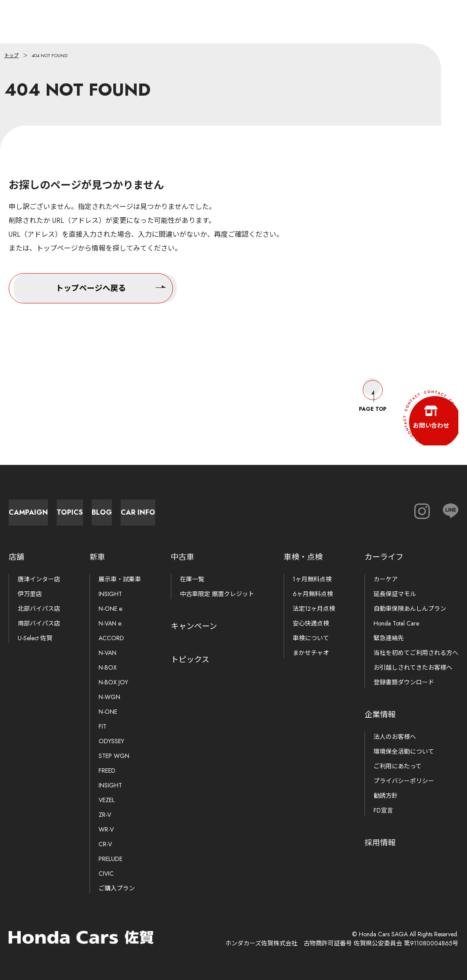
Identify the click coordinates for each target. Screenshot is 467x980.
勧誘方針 (386, 796)
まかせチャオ (311, 653)
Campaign (52, 508)
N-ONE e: (111, 609)
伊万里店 (30, 594)
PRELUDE (110, 859)
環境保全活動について (404, 751)
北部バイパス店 (39, 609)
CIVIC (106, 874)
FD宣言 (383, 810)
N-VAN (107, 653)
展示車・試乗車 (120, 579)
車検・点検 (303, 557)
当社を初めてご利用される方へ (416, 653)
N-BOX (108, 667)
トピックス (190, 660)
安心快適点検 (311, 623)
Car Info (337, 508)
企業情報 (380, 715)
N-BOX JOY (113, 682)
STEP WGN (114, 756)
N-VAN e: (110, 623)
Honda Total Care (396, 623)
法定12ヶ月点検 (314, 609)
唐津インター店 (39, 579)
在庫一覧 (192, 579)
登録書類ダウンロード (404, 682)
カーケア (386, 579)
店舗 (16, 557)
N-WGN (109, 697)
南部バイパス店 (39, 623)
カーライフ (384, 557)
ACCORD (111, 638)
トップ (11, 55)
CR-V (105, 844)
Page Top (373, 388)
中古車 (182, 557)
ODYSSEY (111, 741)
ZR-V (105, 815)
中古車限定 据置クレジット (217, 594)
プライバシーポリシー (404, 781)
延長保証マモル (395, 594)
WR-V (106, 829)
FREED (107, 770)
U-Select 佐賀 (35, 638)
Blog (242, 508)
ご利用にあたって (398, 766)
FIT (102, 726)
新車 (97, 557)
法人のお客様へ (395, 737)
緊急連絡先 (389, 638)
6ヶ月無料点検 (313, 594)
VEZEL (107, 800)
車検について (311, 638)
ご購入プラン (117, 888)
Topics (147, 508)
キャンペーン (194, 626)
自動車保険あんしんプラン (410, 609)
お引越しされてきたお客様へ (413, 667)
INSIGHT (110, 594)
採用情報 (380, 843)
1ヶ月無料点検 (312, 579)
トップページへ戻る (111, 287)
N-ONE (108, 712)
